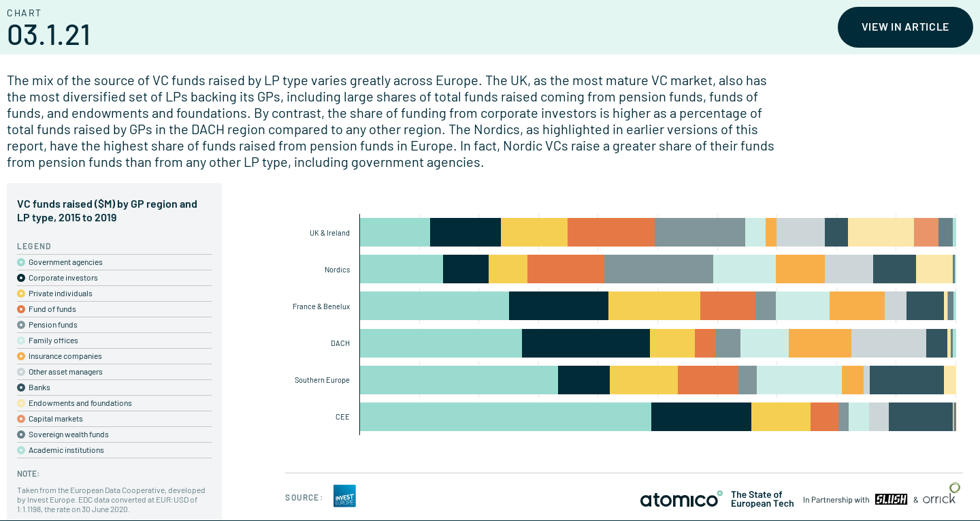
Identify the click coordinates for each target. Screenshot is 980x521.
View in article (906, 26)
